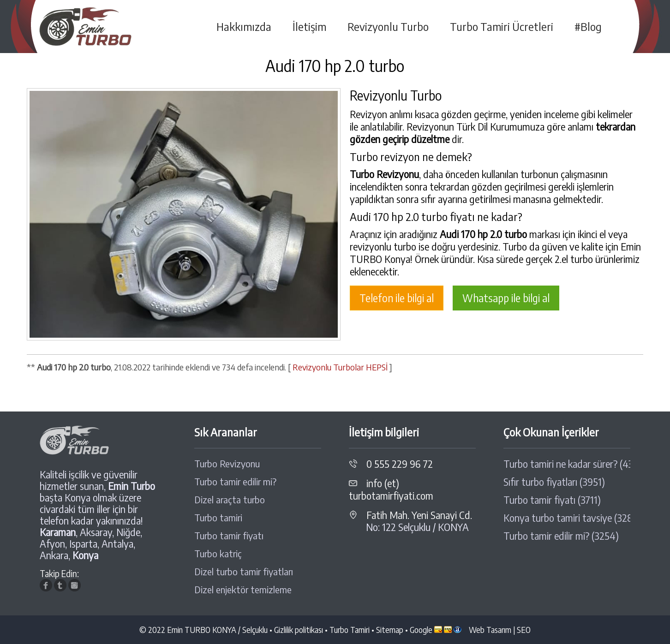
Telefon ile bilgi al (397, 298)
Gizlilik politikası (299, 630)
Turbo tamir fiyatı (229, 536)
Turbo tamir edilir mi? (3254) (561, 536)
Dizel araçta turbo (230, 500)
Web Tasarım (490, 630)
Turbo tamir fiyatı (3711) (552, 500)
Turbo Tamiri (350, 630)
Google (421, 630)
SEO (524, 630)
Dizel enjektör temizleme (243, 590)
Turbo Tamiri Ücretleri (502, 27)
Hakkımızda (244, 27)
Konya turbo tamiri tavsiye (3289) (567, 518)
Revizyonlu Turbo (388, 27)
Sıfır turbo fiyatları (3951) (554, 482)
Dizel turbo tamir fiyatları (244, 572)
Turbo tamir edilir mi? (235, 482)
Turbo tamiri (218, 518)
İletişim (309, 27)
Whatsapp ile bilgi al (506, 298)
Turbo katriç (218, 554)
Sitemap (390, 630)
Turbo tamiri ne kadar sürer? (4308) (567, 464)
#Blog (588, 27)
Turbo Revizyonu (227, 464)
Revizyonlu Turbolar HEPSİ (340, 367)
